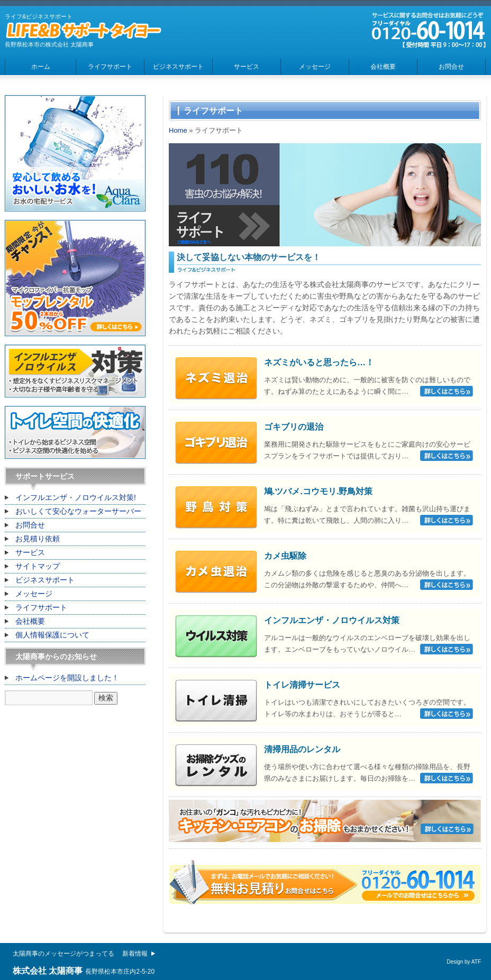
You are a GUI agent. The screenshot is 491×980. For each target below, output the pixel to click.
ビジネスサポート (178, 67)
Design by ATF (464, 962)
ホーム (41, 67)
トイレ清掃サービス (302, 685)
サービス (247, 67)
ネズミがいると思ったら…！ (319, 362)
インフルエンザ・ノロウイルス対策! (76, 497)
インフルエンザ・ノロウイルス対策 (332, 620)
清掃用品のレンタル (302, 749)
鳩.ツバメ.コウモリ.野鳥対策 (318, 491)
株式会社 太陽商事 (48, 971)
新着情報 (135, 954)
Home (178, 130)
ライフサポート (110, 67)
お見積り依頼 (38, 539)
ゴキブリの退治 (294, 427)
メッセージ (315, 67)
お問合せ (451, 67)
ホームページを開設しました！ (67, 678)
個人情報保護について (52, 635)
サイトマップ (38, 566)
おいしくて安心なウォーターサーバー (78, 511)
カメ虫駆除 (285, 556)
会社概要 (383, 67)
